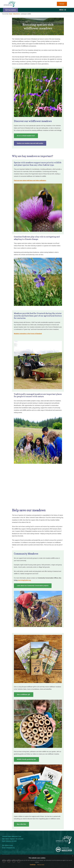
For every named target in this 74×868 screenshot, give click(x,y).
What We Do (16, 14)
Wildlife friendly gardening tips (26, 759)
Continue (33, 865)
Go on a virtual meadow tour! (26, 136)
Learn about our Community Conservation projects (33, 586)
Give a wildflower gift (24, 694)
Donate (62, 4)
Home (11, 14)
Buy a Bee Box (21, 824)
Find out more (41, 865)
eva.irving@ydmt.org (24, 580)
